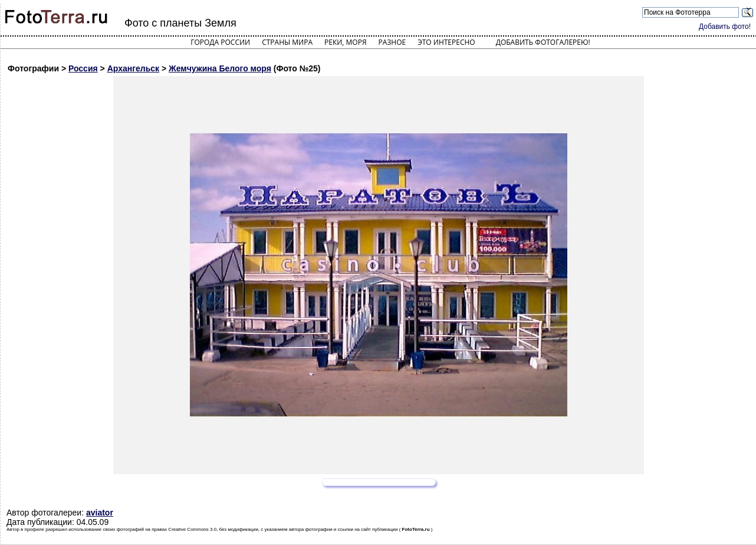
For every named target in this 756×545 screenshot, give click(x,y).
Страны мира (287, 42)
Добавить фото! (725, 27)
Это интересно (446, 42)
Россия (83, 68)
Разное (392, 42)
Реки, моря (345, 42)
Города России (220, 42)
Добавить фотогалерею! (543, 42)
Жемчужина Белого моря (220, 68)
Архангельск (133, 68)
